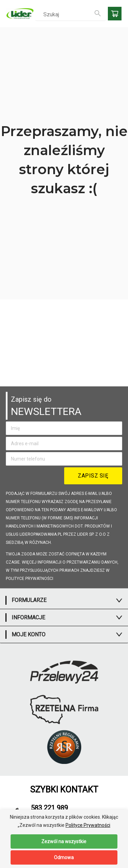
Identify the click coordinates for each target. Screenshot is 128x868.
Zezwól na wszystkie (64, 841)
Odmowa (64, 857)
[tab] (64, 600)
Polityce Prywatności (88, 825)
